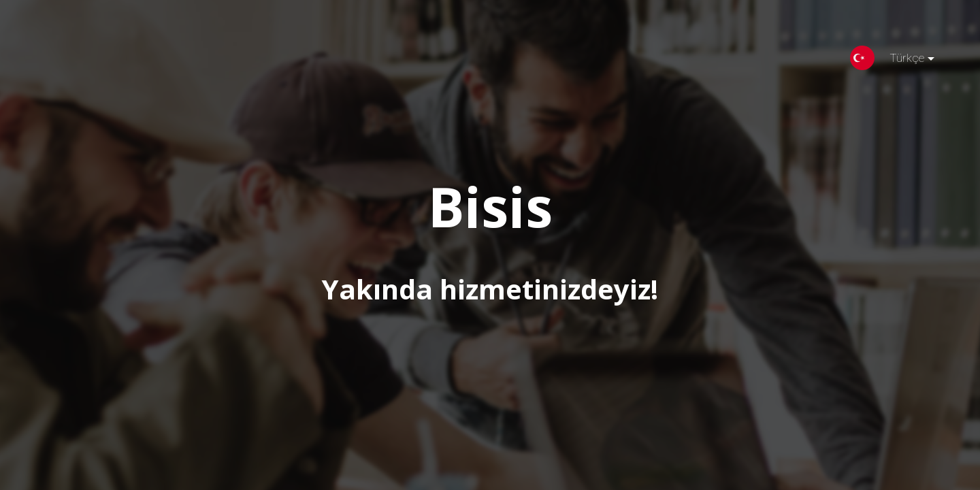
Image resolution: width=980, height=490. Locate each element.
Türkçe (901, 61)
